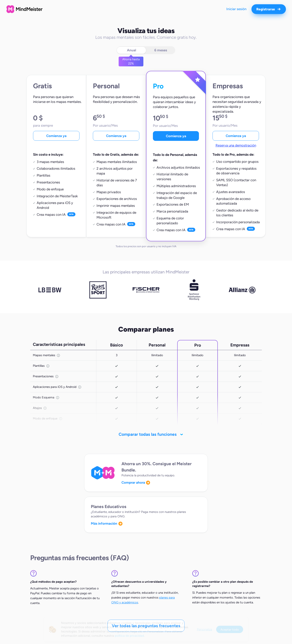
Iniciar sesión (236, 9)
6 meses (161, 50)
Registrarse (269, 9)
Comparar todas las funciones (147, 434)
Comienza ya (56, 136)
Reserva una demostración (236, 145)
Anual (132, 50)
